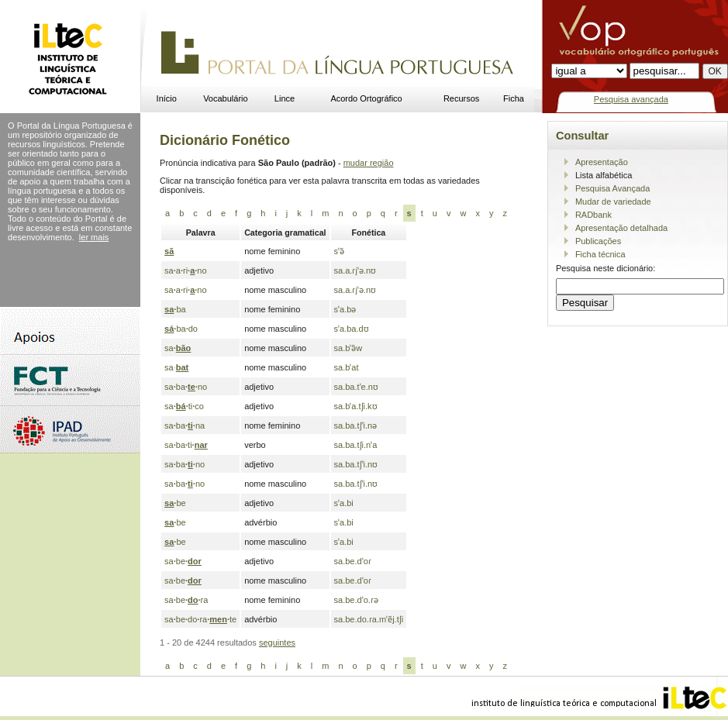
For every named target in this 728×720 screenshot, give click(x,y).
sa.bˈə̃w (348, 348)
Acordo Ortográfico (366, 98)
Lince (285, 98)
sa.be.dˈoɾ (353, 561)
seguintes (277, 642)
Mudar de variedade (613, 202)
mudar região (369, 163)
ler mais (94, 237)
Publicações (598, 241)
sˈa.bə (345, 309)
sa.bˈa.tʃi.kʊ (356, 406)
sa (178, 348)
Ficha (514, 98)
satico (184, 406)
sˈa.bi (344, 503)
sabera (186, 600)
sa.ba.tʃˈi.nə (356, 425)
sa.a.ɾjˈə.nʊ (355, 270)
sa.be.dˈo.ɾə (356, 600)
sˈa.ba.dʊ (352, 329)
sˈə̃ (340, 251)
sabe (183, 561)
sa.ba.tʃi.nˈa (356, 445)
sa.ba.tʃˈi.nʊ (356, 464)
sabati (186, 445)
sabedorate (200, 619)
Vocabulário (226, 98)
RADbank (593, 215)
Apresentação (602, 162)
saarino (185, 270)
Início (167, 98)
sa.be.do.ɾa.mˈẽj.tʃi (369, 619)
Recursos (461, 98)
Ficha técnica (600, 254)
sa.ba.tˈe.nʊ (356, 387)
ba (175, 309)
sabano (186, 387)
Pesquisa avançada (631, 99)
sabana (185, 425)
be (175, 503)
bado (181, 329)
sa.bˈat (347, 367)
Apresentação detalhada (621, 228)
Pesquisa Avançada (612, 188)
